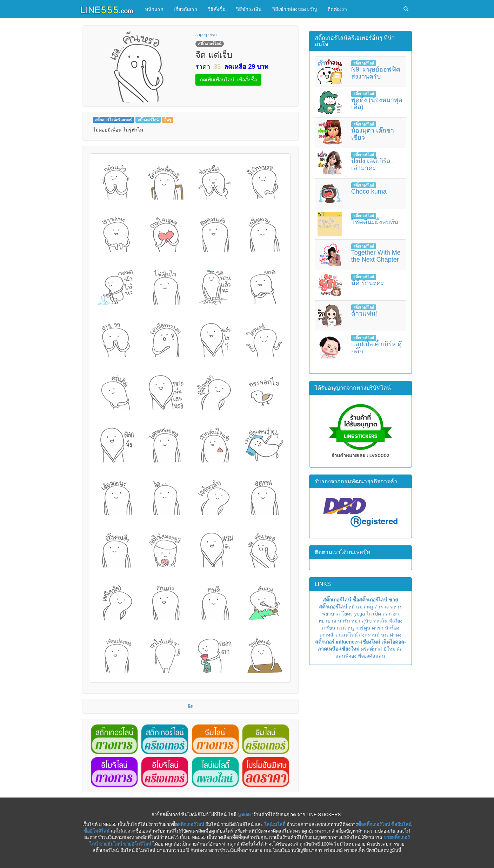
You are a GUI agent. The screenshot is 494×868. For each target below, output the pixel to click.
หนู (351, 628)
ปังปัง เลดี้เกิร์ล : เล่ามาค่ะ (373, 164)
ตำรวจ (382, 607)
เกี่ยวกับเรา (185, 9)
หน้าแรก (154, 9)
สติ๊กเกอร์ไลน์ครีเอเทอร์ (114, 120)
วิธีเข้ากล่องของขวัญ (295, 9)
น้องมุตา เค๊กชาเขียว (373, 134)
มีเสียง (396, 621)
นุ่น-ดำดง (391, 635)
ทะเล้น (380, 621)
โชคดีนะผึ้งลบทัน (375, 222)
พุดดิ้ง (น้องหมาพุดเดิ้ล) (377, 103)
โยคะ (347, 614)
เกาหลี (326, 635)
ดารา (378, 628)
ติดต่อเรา (337, 9)
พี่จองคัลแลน (372, 656)
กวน (341, 628)
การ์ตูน (363, 628)
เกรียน (329, 628)
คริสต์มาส (371, 649)
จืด (190, 706)
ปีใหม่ (389, 649)
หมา (356, 621)
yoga (360, 614)
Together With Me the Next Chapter (376, 256)
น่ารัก (344, 621)
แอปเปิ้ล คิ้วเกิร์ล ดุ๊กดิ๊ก (376, 348)
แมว (361, 607)
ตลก (387, 614)
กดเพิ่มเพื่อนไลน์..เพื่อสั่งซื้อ (228, 80)
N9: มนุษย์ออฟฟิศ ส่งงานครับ (376, 73)
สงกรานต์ (369, 635)
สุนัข (367, 621)
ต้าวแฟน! (364, 314)
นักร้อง (392, 628)
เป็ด (377, 614)
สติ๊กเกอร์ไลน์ (148, 120)
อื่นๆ (168, 120)
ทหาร (396, 607)
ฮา (396, 614)
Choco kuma (369, 191)
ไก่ (369, 614)
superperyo (206, 35)
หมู (370, 607)
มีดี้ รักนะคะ (368, 283)
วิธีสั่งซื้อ (217, 9)
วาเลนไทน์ (346, 635)
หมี (352, 607)
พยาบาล (331, 614)
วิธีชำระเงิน (249, 9)
